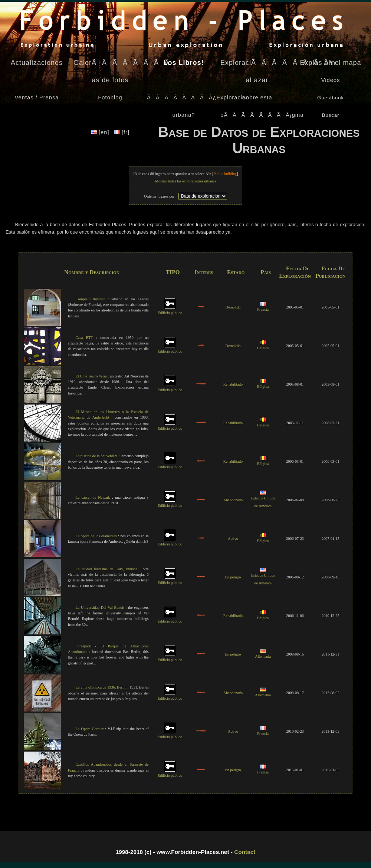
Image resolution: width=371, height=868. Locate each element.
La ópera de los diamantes (96, 536)
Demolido (233, 307)
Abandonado (233, 500)
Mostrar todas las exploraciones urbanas (185, 181)
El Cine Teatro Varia (91, 376)
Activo (233, 539)
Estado (236, 272)
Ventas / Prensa (37, 98)
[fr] (122, 132)
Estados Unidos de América (263, 499)
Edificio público (170, 310)
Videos (331, 80)
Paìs (266, 272)
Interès (204, 272)
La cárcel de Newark (93, 497)
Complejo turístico (90, 299)
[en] (101, 132)
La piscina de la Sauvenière (96, 456)
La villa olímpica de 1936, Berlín (101, 687)
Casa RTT (84, 338)
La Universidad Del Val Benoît (100, 608)
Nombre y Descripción (92, 272)
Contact (245, 852)
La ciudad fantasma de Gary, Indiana (106, 569)
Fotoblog (110, 98)
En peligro (233, 577)
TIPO (173, 272)
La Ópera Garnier (89, 729)
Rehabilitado (233, 384)
